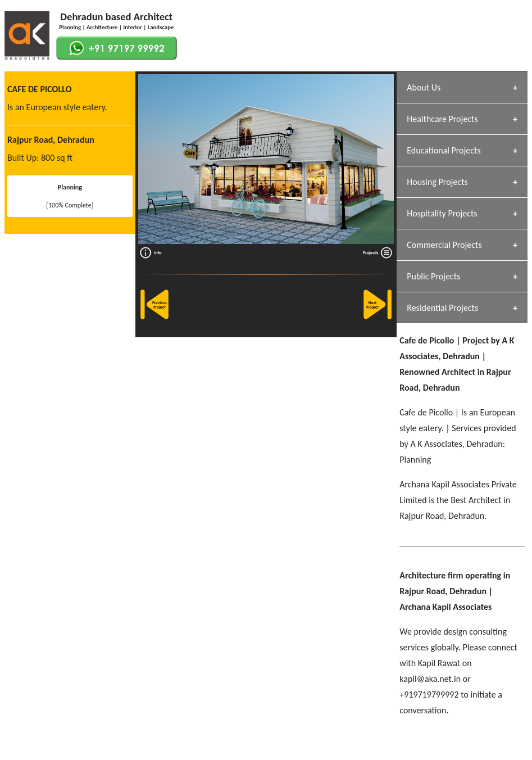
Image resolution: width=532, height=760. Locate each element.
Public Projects (433, 276)
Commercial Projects (444, 245)
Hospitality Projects (442, 213)
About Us (424, 87)
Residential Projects (442, 308)
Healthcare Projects (442, 119)
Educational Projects (444, 150)
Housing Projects (437, 182)
